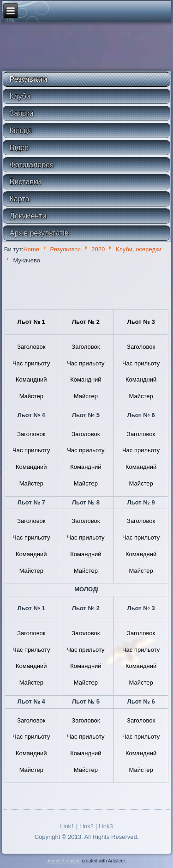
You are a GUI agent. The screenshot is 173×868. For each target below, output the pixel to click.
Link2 (86, 826)
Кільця (21, 131)
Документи (28, 216)
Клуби (20, 96)
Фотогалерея (32, 165)
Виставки (25, 182)
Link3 (106, 826)
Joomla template (64, 861)
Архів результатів (39, 233)
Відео (19, 148)
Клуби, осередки (139, 249)
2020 (98, 249)
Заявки (22, 113)
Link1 (67, 826)
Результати (29, 79)
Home (31, 249)
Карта (20, 199)
